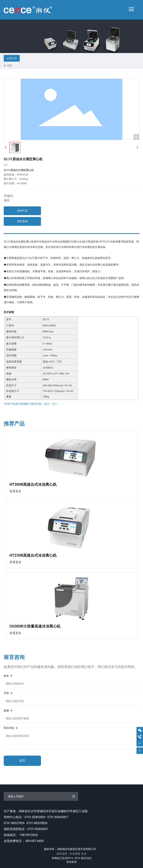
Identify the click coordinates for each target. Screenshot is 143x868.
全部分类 (12, 58)
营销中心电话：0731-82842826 (25, 817)
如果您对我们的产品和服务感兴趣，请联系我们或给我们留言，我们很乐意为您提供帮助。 (71, 667)
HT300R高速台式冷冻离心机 (33, 484)
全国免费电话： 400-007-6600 (24, 841)
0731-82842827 (58, 817)
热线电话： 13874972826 (21, 835)
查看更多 (15, 491)
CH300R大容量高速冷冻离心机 (35, 626)
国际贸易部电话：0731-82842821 (26, 829)
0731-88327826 (14, 823)
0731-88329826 (37, 823)
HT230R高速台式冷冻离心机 (33, 555)
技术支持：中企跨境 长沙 (72, 854)
